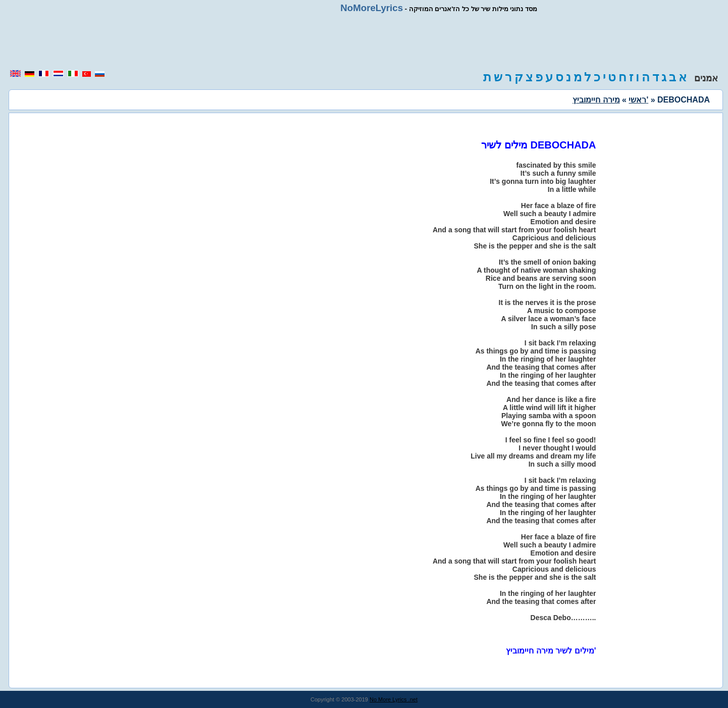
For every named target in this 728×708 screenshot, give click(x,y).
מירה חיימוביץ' (610, 100)
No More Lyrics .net (394, 699)
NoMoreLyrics (372, 8)
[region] (364, 41)
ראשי (637, 100)
